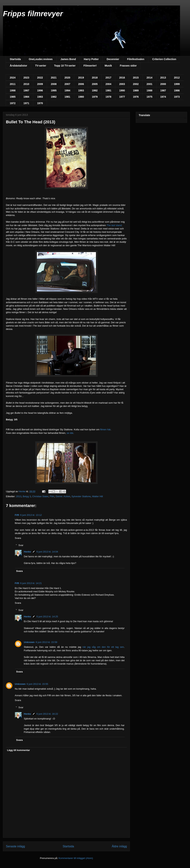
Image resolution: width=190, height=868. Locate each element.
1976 (136, 97)
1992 (95, 90)
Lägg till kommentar (19, 750)
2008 (54, 84)
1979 (95, 97)
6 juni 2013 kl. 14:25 (47, 617)
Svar (21, 545)
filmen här (105, 429)
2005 (95, 84)
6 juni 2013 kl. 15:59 (46, 642)
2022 (40, 78)
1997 (26, 90)
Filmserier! (90, 66)
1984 (26, 97)
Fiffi (17, 515)
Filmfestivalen (136, 59)
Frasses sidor (128, 66)
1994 (67, 90)
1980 (81, 97)
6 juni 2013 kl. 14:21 (31, 583)
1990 (122, 90)
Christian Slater (40, 496)
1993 (81, 90)
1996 (40, 90)
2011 (13, 84)
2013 (163, 78)
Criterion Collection (164, 59)
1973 (177, 97)
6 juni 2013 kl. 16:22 (47, 714)
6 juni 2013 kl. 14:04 (47, 552)
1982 (54, 97)
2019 (81, 78)
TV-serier (41, 66)
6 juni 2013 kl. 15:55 (37, 684)
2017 (108, 78)
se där (70, 433)
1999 (177, 84)
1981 (67, 97)
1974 (163, 97)
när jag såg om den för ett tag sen (103, 647)
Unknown (29, 642)
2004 (108, 84)
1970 (40, 103)
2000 (163, 84)
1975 (150, 97)
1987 (163, 90)
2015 (136, 78)
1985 (13, 97)
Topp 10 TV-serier (65, 66)
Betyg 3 (27, 496)
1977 (122, 97)
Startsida (15, 59)
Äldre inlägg (119, 846)
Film (52, 496)
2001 (150, 84)
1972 (13, 103)
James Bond (68, 59)
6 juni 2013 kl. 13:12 (31, 515)
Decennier (113, 59)
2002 (136, 84)
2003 (122, 84)
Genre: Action (63, 496)
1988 (150, 90)
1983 (40, 97)
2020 (67, 78)
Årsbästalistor (18, 66)
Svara (18, 538)
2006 (81, 84)
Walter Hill (97, 496)
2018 (95, 78)
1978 (108, 97)
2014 (150, 78)
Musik (108, 66)
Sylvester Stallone (81, 496)
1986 (177, 90)
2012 (177, 78)
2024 (13, 78)
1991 (108, 90)
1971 (26, 103)
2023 (26, 78)
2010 (26, 84)
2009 (40, 84)
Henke (27, 552)
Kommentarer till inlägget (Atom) (76, 858)
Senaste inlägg (15, 846)
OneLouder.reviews (41, 59)
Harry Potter (91, 59)
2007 (67, 84)
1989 (136, 90)
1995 (54, 90)
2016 (122, 78)
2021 (54, 78)
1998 (13, 90)
